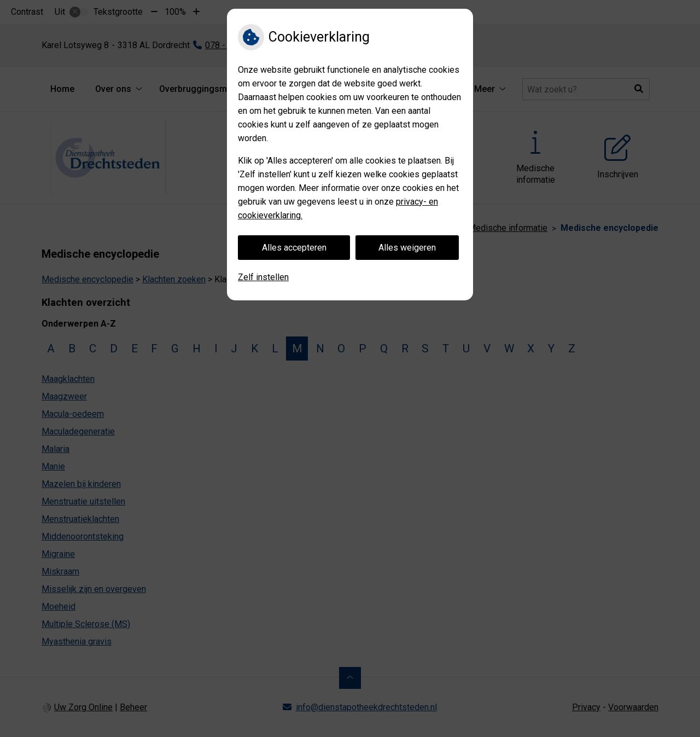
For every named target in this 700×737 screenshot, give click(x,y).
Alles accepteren (294, 248)
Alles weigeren (407, 248)
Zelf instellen (263, 277)
